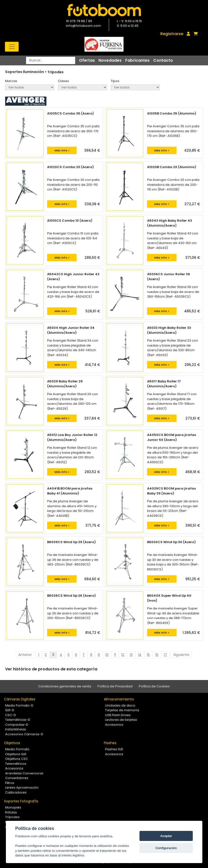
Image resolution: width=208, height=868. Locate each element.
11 (115, 655)
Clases (63, 81)
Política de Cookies (154, 686)
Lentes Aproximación (22, 788)
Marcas (11, 81)
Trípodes (55, 72)
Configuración (166, 848)
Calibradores (16, 792)
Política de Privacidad (115, 686)
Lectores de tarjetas (121, 720)
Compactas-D (17, 725)
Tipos (115, 81)
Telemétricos (16, 764)
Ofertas (87, 60)
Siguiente (181, 655)
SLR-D (10, 710)
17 (165, 655)
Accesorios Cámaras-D (24, 734)
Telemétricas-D (18, 720)
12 (123, 655)
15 (148, 655)
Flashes (110, 743)
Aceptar (166, 836)
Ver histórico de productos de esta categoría (51, 669)
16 (157, 655)
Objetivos (12, 743)
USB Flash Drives (118, 715)
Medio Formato (17, 749)
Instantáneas (16, 729)
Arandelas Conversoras (24, 773)
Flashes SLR (114, 749)
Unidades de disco (120, 705)
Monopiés (13, 807)
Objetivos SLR (16, 754)
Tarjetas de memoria (122, 710)
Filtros (10, 783)
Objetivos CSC (17, 759)
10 (107, 655)
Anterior (25, 655)
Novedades (110, 60)
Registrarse (172, 34)
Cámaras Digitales (20, 699)
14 (140, 655)
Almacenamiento (119, 699)
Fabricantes (137, 60)
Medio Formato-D (19, 705)
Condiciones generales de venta (65, 686)
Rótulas (11, 812)
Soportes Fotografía (21, 801)
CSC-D (11, 715)
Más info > (62, 150)
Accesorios (114, 725)
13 (131, 655)
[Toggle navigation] (12, 47)
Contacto (163, 60)
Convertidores (17, 778)
